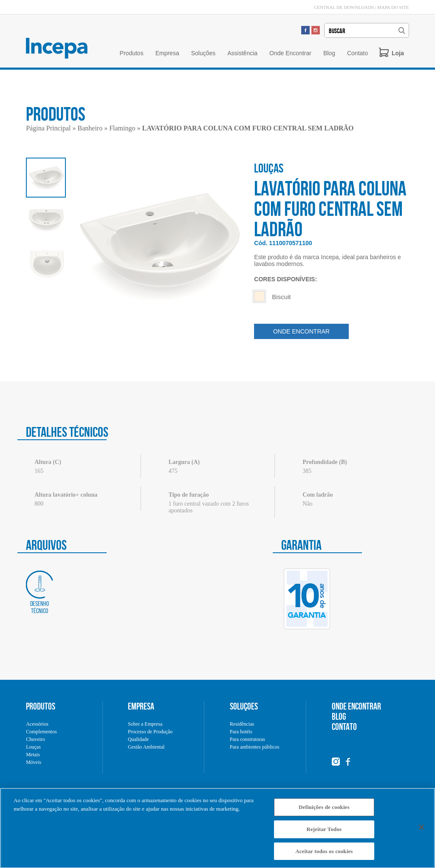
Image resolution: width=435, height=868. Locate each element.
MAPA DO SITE (393, 7)
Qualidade (138, 739)
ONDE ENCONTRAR (301, 331)
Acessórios (37, 724)
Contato (357, 53)
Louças (33, 747)
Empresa (167, 53)
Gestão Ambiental (146, 747)
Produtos (132, 53)
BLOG (339, 716)
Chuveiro (35, 739)
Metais (33, 755)
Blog (329, 53)
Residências (242, 724)
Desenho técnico (40, 592)
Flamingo (122, 128)
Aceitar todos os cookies (324, 854)
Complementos (41, 732)
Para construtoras (247, 739)
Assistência (242, 53)
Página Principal (48, 128)
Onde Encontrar (290, 53)
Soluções (203, 53)
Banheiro (90, 128)
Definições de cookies (324, 810)
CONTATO (344, 727)
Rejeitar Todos (324, 832)
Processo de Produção (150, 732)
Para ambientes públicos (255, 747)
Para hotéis (241, 732)
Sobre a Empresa (145, 724)
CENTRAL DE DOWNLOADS (344, 7)
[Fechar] (421, 830)
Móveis (34, 762)
